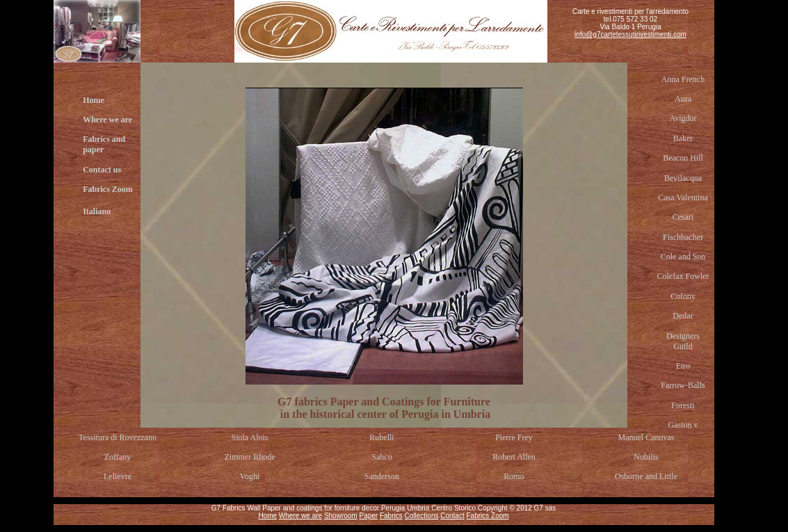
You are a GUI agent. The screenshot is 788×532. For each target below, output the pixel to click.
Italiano (97, 211)
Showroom (341, 516)
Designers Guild (683, 341)
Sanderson (382, 476)
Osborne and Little (646, 476)
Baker (683, 138)
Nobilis (646, 457)
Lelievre (118, 476)
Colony (683, 296)
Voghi (250, 476)
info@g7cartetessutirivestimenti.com (630, 34)
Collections (422, 516)
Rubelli (381, 437)
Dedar (683, 316)
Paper (368, 516)
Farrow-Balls (683, 385)
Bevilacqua (683, 178)
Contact (452, 516)
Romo (514, 476)
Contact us (102, 170)
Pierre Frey (514, 437)
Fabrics (391, 516)
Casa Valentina (683, 198)
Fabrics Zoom (108, 189)
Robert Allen (514, 457)
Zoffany (118, 457)
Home (94, 100)
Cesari (683, 217)
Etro (683, 366)
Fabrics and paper (104, 144)
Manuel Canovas (646, 437)
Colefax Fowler (683, 276)
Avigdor (683, 118)
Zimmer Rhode (250, 457)
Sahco (381, 457)
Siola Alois (249, 437)
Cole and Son (683, 257)
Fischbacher (683, 237)
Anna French (683, 79)
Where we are (107, 120)
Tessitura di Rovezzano (118, 437)
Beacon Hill (683, 158)
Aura (683, 99)
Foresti (683, 405)
